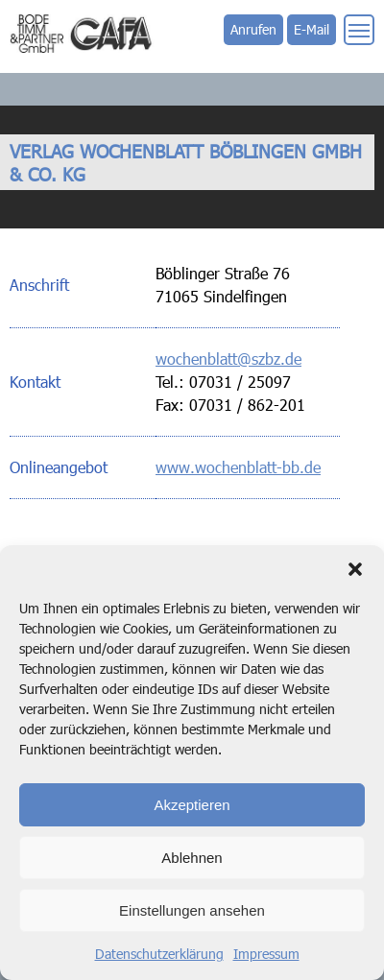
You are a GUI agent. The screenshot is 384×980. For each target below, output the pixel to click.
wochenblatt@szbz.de (228, 359)
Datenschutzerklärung (159, 954)
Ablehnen (192, 858)
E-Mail (312, 29)
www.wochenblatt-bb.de (238, 467)
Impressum (266, 954)
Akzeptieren (192, 805)
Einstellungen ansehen (192, 910)
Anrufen (253, 29)
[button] (355, 569)
